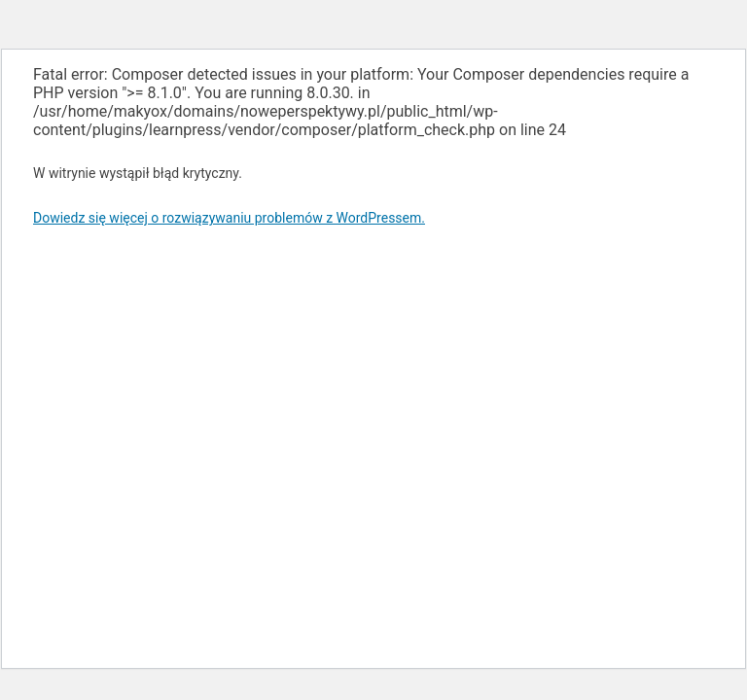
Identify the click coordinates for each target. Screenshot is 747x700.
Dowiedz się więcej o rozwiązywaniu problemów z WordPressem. (229, 218)
